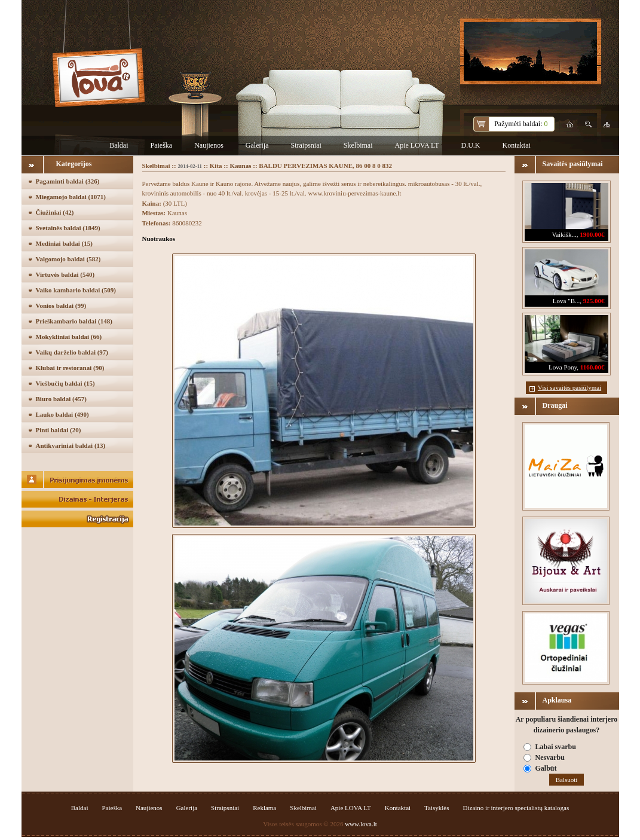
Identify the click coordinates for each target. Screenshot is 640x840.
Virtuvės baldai (65, 274)
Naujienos (209, 145)
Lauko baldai (62, 414)
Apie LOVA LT (417, 145)
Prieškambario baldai (74, 321)
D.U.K (470, 145)
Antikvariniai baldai (71, 445)
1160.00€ (592, 367)
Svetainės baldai (68, 228)
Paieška (162, 145)
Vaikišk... (564, 234)
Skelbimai (358, 145)
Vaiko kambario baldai (76, 290)
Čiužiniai (55, 212)
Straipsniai (306, 145)
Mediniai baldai (64, 243)
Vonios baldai (61, 306)
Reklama (264, 808)
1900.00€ (592, 234)
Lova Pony (563, 367)
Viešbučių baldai (65, 383)
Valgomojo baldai (68, 259)
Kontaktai (516, 145)
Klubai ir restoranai (70, 368)
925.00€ (594, 301)
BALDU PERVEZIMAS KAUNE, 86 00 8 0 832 (325, 166)
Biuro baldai (61, 399)
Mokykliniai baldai (69, 337)
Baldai (119, 145)
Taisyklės (437, 808)
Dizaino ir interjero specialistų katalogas (516, 808)
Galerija (257, 145)
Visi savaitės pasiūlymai (569, 387)
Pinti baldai (59, 430)
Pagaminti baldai (68, 181)
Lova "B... (566, 301)
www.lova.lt (361, 824)
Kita (216, 166)
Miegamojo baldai (71, 197)
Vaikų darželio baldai (72, 352)
